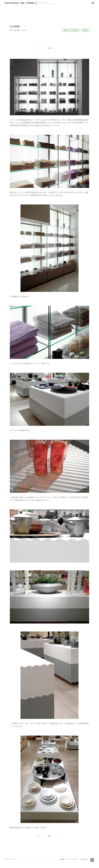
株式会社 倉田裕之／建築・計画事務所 (20, 3)
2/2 (50, 48)
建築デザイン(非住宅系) (71, 30)
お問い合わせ (84, 859)
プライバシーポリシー (73, 859)
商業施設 (85, 30)
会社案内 (63, 859)
